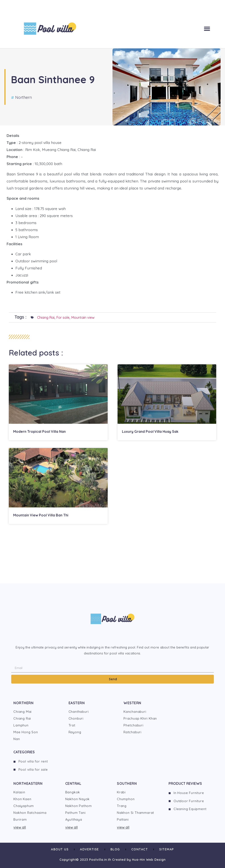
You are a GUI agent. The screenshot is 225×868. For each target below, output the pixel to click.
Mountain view (83, 317)
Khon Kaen (22, 799)
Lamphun (21, 725)
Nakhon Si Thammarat (135, 813)
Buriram (20, 819)
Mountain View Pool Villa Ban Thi (41, 515)
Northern (24, 97)
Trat (72, 725)
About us (60, 849)
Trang (122, 806)
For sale (63, 317)
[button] (207, 29)
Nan (17, 739)
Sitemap (167, 849)
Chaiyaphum (24, 806)
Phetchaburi (133, 725)
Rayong (75, 732)
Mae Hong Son (26, 732)
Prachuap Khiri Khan (140, 718)
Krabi (121, 792)
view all (20, 827)
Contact (140, 849)
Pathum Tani (75, 813)
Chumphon (126, 799)
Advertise (90, 849)
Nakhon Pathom (79, 806)
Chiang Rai (46, 317)
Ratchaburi (132, 732)
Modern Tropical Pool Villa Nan (39, 431)
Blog (115, 849)
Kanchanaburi (135, 712)
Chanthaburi (79, 712)
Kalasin (19, 792)
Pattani (123, 819)
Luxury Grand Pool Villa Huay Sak (150, 431)
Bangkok (73, 792)
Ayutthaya (74, 819)
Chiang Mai (23, 712)
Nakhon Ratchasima (30, 813)
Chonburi (76, 718)
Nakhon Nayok (78, 799)
